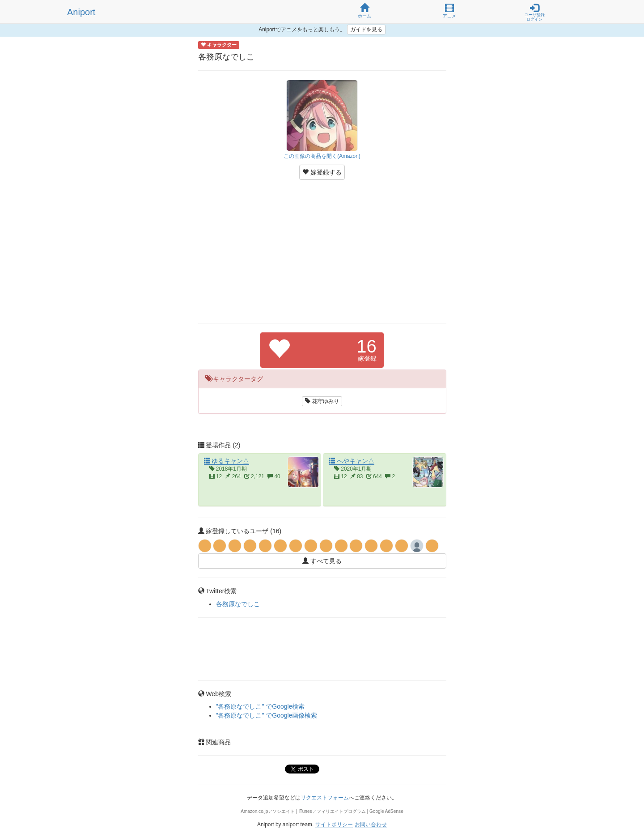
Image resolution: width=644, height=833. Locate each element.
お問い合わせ (371, 824)
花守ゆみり (322, 401)
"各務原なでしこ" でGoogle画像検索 (267, 715)
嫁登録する (322, 172)
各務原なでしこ (238, 604)
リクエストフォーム (325, 798)
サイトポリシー (334, 824)
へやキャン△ (352, 461)
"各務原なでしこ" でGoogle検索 (261, 706)
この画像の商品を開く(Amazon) (322, 156)
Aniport (81, 12)
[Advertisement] (322, 251)
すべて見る (322, 561)
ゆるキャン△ (227, 461)
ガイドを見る (366, 30)
